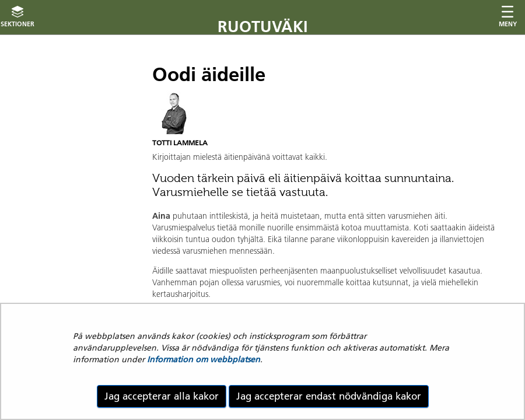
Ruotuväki (263, 27)
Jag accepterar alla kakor (162, 396)
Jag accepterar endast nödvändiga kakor (329, 396)
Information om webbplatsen (204, 359)
